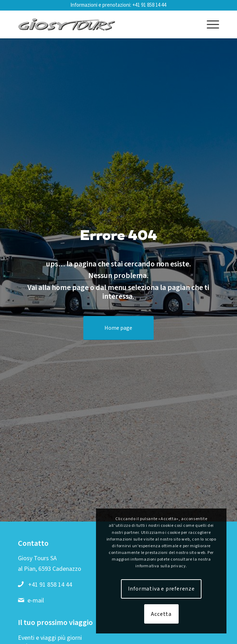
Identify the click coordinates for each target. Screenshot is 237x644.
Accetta (161, 614)
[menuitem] (209, 24)
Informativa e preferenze (161, 589)
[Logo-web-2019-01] (98, 24)
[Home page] (118, 328)
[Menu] (209, 24)
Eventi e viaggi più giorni (50, 638)
